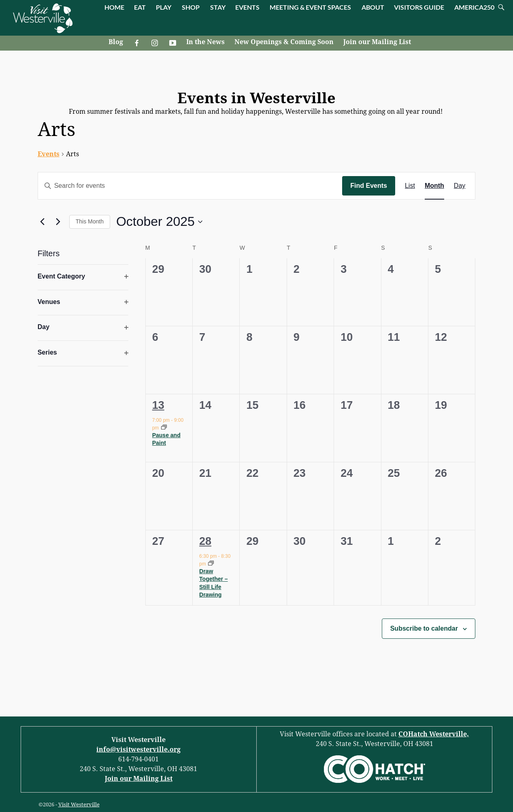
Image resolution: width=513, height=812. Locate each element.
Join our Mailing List (377, 42)
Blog (116, 42)
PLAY (164, 7)
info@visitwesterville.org (138, 749)
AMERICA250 (474, 7)
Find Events (369, 186)
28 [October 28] (205, 541)
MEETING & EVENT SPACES (310, 7)
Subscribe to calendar (424, 628)
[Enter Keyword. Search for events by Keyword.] (190, 186)
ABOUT (373, 7)
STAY (218, 7)
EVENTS (247, 7)
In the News (205, 42)
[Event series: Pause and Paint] (164, 428)
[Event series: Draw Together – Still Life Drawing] (211, 564)
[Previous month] (43, 222)
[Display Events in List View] (410, 186)
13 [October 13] (158, 405)
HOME (114, 7)
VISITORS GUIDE (419, 7)
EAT (140, 7)
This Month (90, 221)
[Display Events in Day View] (460, 186)
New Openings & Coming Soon (284, 42)
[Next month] (58, 222)
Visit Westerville (79, 805)
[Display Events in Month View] (434, 186)
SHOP (191, 7)
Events (49, 154)
